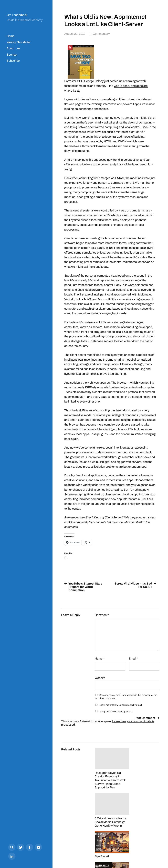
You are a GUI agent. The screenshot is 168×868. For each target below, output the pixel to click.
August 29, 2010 (75, 34)
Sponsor (12, 55)
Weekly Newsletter (19, 42)
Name (100, 659)
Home (10, 36)
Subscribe (13, 61)
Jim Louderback (17, 15)
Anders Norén (151, 853)
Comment (102, 615)
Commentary (101, 34)
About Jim (13, 48)
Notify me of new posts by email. (116, 712)
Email (133, 659)
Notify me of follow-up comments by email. (121, 705)
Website (100, 678)
